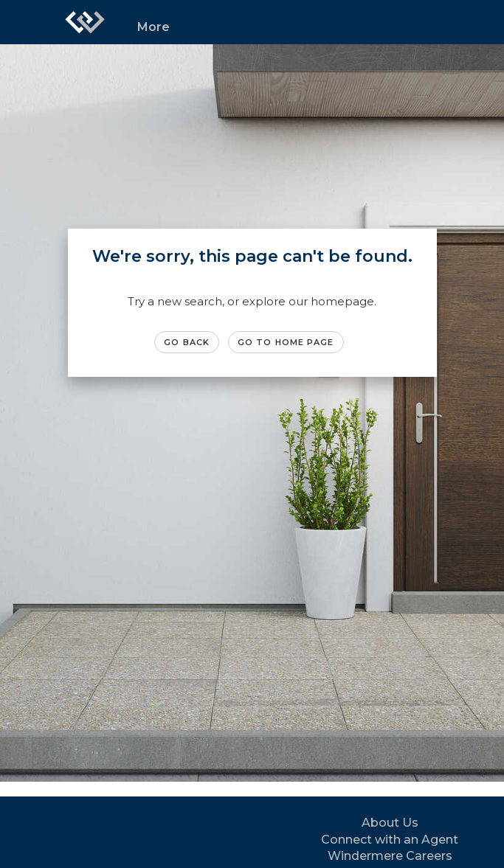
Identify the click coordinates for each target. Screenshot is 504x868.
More (153, 27)
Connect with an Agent (390, 840)
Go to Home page (286, 342)
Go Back (187, 342)
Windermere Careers (390, 856)
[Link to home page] (85, 22)
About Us (390, 823)
